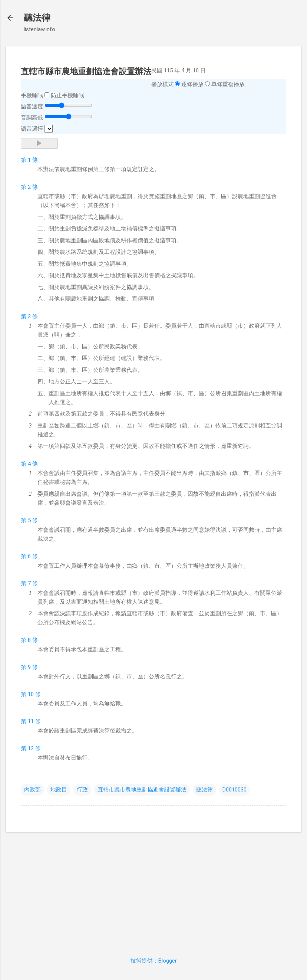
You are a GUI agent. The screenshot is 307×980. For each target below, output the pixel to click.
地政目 (59, 790)
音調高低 (32, 118)
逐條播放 (192, 84)
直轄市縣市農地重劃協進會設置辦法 (142, 790)
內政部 (32, 790)
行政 (82, 790)
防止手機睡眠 (67, 95)
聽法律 (37, 18)
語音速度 (32, 106)
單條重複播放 (228, 84)
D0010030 (235, 790)
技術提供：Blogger (154, 961)
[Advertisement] (153, 890)
